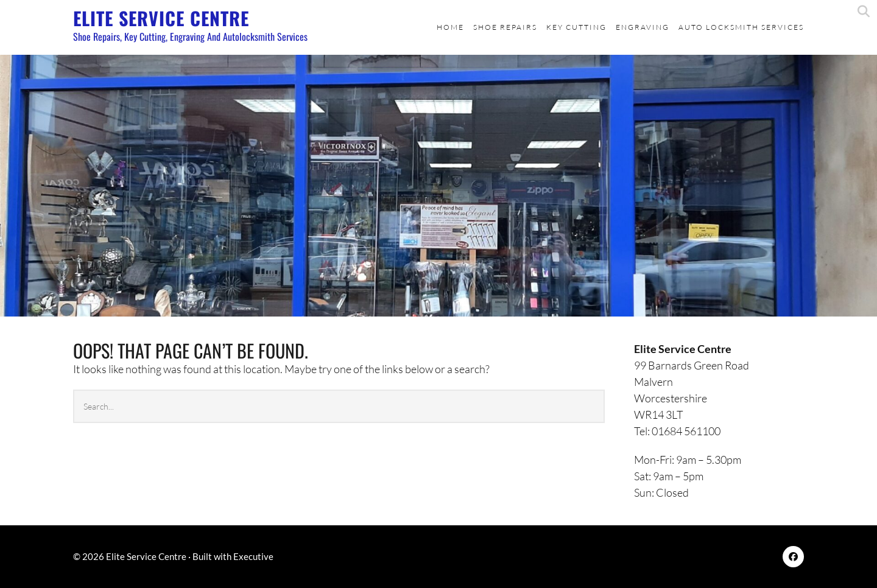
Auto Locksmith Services (741, 27)
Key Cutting (576, 27)
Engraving (643, 27)
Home (450, 27)
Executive (253, 556)
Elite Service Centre (161, 18)
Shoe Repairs (505, 27)
